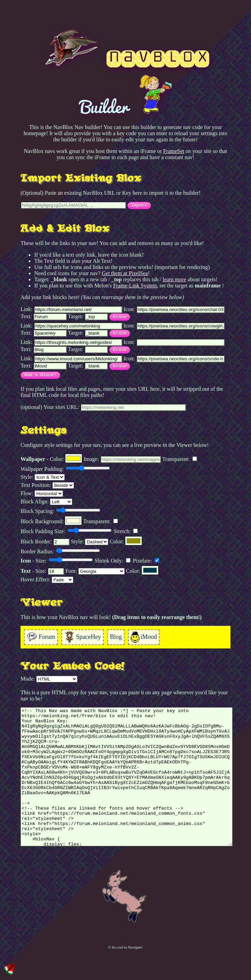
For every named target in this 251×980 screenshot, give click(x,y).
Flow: (42, 494)
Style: (43, 477)
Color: (126, 541)
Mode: (49, 679)
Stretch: (126, 531)
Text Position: (47, 485)
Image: (122, 459)
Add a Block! (40, 375)
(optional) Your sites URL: (103, 407)
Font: (95, 571)
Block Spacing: (60, 511)
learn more (174, 279)
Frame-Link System (135, 286)
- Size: (57, 560)
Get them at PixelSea (125, 273)
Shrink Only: (113, 561)
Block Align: (46, 502)
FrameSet (173, 151)
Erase (120, 317)
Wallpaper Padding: (65, 469)
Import (139, 205)
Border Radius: (60, 551)
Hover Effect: (47, 580)
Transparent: (180, 459)
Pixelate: (146, 561)
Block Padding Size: (66, 531)
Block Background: (51, 521)
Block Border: (45, 542)
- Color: (51, 458)
